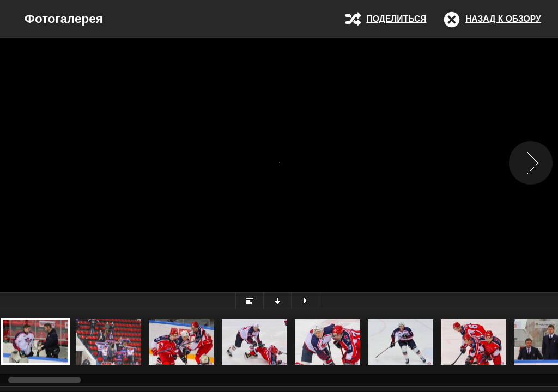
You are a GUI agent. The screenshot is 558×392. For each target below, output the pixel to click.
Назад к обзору (503, 19)
